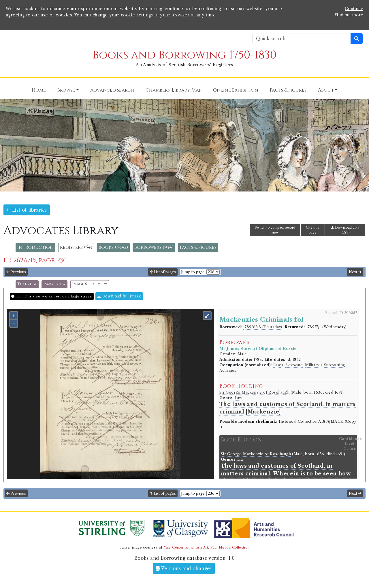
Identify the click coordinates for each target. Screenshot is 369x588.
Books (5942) (113, 247)
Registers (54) (76, 247)
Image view (54, 284)
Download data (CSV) (345, 230)
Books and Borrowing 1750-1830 (184, 55)
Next (355, 272)
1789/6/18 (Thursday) (263, 327)
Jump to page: (193, 272)
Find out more (349, 15)
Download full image (119, 296)
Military (312, 365)
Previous (16, 272)
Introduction (35, 247)
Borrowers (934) (154, 247)
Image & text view (90, 284)
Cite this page (312, 230)
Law (277, 365)
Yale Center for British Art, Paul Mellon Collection (207, 547)
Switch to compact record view (275, 230)
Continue (354, 9)
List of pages (163, 272)
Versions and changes (184, 568)
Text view (27, 284)
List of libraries (27, 210)
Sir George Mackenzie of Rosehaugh (254, 392)
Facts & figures (198, 247)
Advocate (294, 365)
